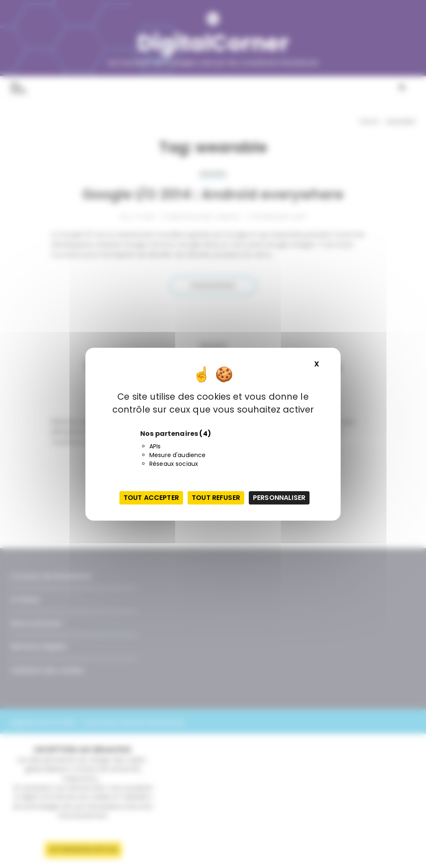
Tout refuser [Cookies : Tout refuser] (216, 498)
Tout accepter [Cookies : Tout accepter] (151, 498)
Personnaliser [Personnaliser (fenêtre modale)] (279, 498)
